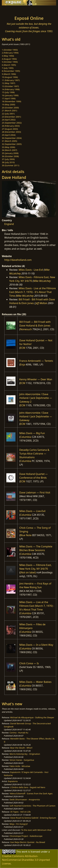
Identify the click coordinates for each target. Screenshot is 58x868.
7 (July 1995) (8, 68)
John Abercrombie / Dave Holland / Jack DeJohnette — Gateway (36, 416)
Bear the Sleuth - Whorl (21, 748)
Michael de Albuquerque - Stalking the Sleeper (32, 717)
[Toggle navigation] (10, 10)
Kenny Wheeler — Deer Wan (36, 379)
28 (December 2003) (11, 132)
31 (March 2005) (9, 141)
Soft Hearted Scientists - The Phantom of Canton (32, 806)
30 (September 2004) (12, 138)
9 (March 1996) (9, 74)
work (25, 852)
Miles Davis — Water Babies (35, 682)
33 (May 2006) (9, 147)
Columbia (26, 437)
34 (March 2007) (9, 150)
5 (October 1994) (10, 62)
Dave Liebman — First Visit (35, 493)
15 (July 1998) (8, 92)
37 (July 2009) (8, 159)
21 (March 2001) (9, 111)
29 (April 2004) (9, 135)
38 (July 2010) (8, 162)
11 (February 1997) (11, 80)
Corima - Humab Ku (19, 733)
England (9, 224)
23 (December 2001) (11, 117)
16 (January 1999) (10, 95)
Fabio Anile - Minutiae (20, 766)
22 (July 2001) (8, 114)
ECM (23, 348)
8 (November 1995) (11, 71)
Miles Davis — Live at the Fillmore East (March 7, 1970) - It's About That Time (37, 606)
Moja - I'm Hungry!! (19, 824)
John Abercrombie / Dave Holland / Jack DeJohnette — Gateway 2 (36, 398)
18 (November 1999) (12, 101)
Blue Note (26, 535)
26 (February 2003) (11, 126)
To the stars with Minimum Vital (36, 830)
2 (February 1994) (10, 53)
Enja (23, 365)
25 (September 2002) (12, 123)
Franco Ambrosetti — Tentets (36, 361)
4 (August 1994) (9, 59)
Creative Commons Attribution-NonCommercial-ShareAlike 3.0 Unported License (26, 860)
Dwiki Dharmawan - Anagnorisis (25, 800)
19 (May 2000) (9, 105)
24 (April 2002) (9, 120)
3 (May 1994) (8, 56)
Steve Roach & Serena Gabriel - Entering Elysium (33, 818)
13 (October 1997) (10, 86)
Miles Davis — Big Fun (32, 433)
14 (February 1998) (11, 89)
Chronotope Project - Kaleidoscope (26, 836)
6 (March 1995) (9, 65)
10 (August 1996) (10, 77)
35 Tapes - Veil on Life (20, 812)
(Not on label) (28, 572)
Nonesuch (26, 329)
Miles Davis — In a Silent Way (36, 645)
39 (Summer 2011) (11, 165)
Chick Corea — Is (29, 663)
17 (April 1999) (9, 98)
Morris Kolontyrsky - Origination (25, 754)
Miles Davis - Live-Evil (31, 270)
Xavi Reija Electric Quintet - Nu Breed (28, 842)
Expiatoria (13, 781)
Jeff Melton (41, 303)
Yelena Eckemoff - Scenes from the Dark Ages (31, 793)
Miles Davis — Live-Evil (32, 511)
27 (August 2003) (10, 129)
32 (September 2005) (12, 144)
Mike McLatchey (42, 281)
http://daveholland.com (18, 260)
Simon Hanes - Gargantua (22, 760)
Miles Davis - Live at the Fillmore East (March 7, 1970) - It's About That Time (33, 292)
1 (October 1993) (10, 50)
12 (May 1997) (9, 83)
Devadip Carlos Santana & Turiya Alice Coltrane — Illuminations (34, 454)
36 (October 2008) (10, 156)
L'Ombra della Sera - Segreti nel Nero (28, 787)
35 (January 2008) (10, 153)
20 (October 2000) (10, 108)
